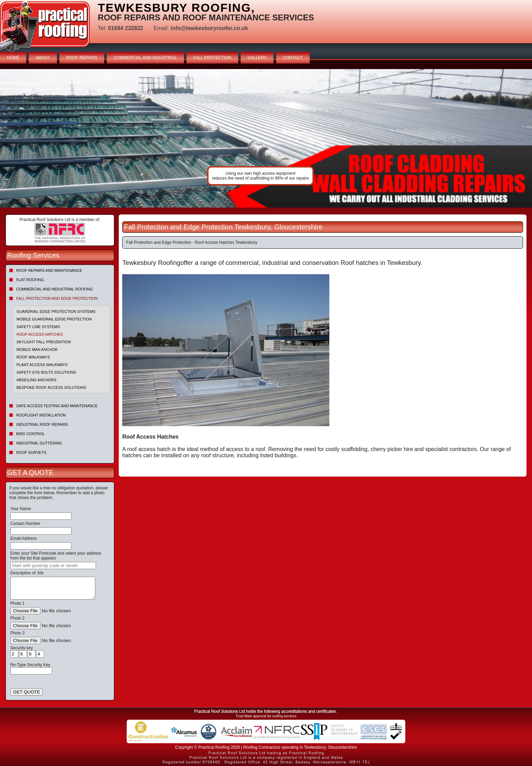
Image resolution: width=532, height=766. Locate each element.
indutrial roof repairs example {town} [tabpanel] (266, 138)
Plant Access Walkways (42, 365)
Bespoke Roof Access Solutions (51, 387)
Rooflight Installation (41, 415)
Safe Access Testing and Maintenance (57, 406)
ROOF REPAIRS (82, 58)
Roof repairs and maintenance (49, 270)
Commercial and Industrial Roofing (55, 289)
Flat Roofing (30, 280)
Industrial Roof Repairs (42, 424)
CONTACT (293, 58)
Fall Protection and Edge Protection (57, 298)
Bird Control (31, 434)
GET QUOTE (27, 692)
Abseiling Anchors (37, 380)
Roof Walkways (33, 357)
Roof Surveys (31, 452)
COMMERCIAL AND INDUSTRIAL (145, 58)
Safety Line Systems (38, 327)
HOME (13, 58)
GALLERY (257, 58)
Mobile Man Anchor (37, 350)
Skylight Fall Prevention (44, 342)
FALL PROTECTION (212, 58)
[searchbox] (53, 566)
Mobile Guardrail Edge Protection (54, 319)
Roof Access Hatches (40, 334)
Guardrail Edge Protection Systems (56, 312)
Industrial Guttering (39, 443)
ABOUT (43, 58)
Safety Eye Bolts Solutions (46, 372)
